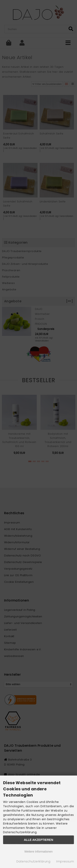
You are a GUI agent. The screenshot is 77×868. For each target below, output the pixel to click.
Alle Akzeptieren (38, 840)
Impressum (65, 861)
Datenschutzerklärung (33, 861)
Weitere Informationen (38, 852)
